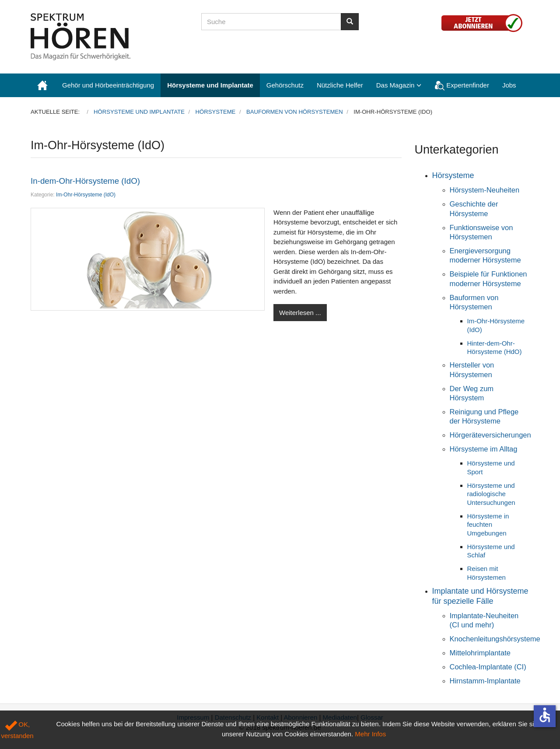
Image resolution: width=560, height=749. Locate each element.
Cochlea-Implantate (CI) (488, 667)
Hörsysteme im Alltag (484, 449)
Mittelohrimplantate (480, 653)
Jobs (509, 85)
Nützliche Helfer (340, 85)
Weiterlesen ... (300, 313)
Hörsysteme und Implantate (210, 85)
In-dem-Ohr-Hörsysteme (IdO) (85, 181)
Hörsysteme (453, 175)
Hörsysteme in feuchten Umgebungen (488, 525)
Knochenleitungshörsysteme (495, 639)
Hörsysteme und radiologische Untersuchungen (491, 494)
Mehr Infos (370, 734)
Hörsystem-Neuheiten (485, 190)
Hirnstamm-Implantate (485, 681)
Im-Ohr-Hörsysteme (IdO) (86, 195)
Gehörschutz (285, 85)
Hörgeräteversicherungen (490, 435)
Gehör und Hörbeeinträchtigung (108, 85)
